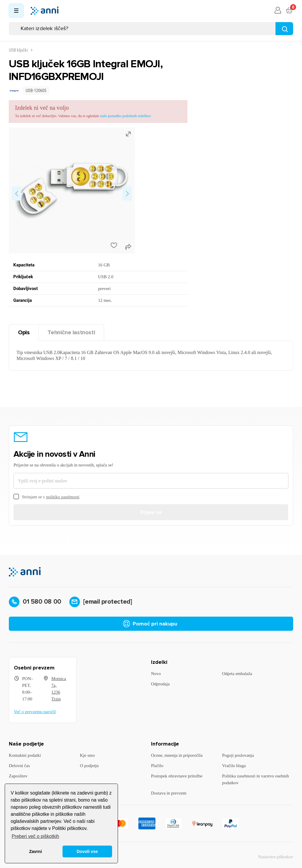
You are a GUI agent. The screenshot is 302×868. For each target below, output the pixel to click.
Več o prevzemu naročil (35, 712)
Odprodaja (160, 684)
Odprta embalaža (237, 674)
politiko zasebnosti (63, 497)
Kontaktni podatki (25, 755)
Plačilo (157, 766)
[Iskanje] (151, 29)
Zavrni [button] (36, 851)
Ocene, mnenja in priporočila (177, 755)
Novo (156, 674)
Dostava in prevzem (169, 793)
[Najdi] (284, 29)
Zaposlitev (18, 776)
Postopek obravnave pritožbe (177, 776)
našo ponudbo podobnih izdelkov (125, 116)
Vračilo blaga (234, 766)
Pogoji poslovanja (238, 755)
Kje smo (87, 755)
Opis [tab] (24, 333)
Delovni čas (19, 766)
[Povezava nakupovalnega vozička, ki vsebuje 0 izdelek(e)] (289, 11)
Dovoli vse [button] (87, 851)
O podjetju (89, 766)
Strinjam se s (46, 497)
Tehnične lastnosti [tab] (71, 333)
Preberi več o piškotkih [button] (35, 836)
